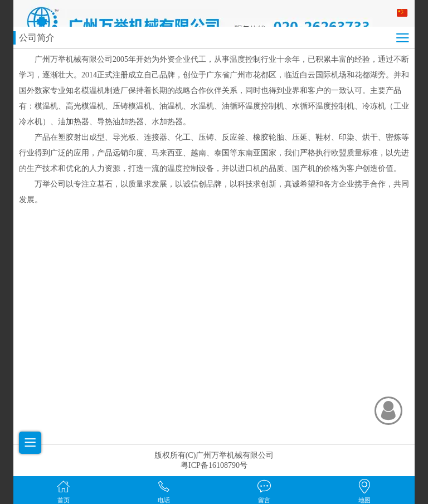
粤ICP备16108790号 (214, 465)
